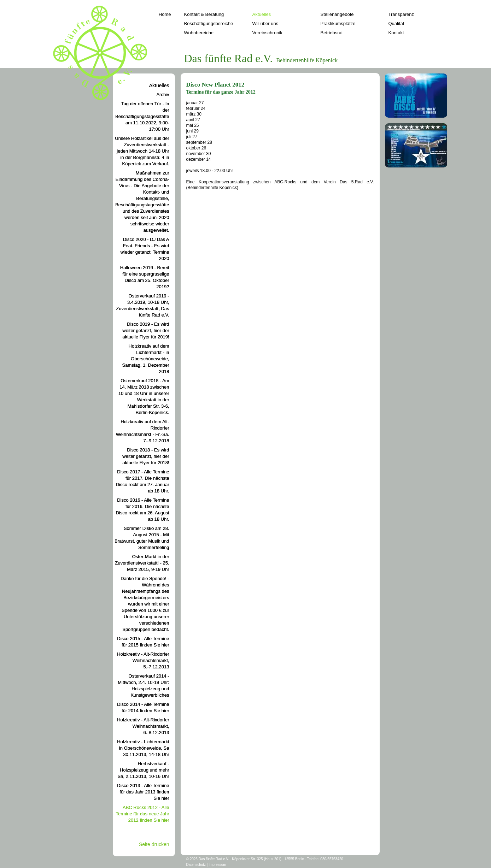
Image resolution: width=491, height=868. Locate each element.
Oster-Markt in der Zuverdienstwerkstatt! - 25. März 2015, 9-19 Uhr (142, 563)
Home (165, 14)
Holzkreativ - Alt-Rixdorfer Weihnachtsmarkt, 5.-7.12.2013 (143, 660)
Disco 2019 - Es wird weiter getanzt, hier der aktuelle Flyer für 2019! (146, 330)
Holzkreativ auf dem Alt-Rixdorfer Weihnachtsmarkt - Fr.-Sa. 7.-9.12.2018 (143, 431)
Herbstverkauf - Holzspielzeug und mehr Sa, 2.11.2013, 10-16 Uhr (144, 770)
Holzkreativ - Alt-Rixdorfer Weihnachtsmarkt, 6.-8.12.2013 (143, 726)
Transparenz (401, 14)
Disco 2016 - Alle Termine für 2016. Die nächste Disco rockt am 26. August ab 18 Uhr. (142, 510)
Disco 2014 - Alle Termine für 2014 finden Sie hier (143, 707)
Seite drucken (154, 844)
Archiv (163, 95)
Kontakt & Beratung (204, 14)
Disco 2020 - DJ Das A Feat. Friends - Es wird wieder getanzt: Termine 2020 (145, 249)
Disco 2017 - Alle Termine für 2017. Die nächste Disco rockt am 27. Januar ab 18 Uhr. (142, 481)
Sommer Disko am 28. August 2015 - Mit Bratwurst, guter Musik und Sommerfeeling (142, 538)
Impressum (217, 865)
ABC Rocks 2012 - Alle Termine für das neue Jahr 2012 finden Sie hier (142, 814)
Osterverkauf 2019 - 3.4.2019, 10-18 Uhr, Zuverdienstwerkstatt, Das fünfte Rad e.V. (142, 305)
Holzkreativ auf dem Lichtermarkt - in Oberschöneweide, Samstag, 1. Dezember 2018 (146, 359)
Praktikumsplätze (338, 23)
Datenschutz (196, 865)
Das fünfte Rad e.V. (214, 859)
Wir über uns (265, 23)
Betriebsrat (332, 33)
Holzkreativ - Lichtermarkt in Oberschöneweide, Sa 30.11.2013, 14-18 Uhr (143, 748)
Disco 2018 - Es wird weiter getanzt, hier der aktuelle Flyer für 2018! (146, 456)
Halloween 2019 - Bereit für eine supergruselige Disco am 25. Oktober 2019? (145, 277)
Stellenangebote (337, 14)
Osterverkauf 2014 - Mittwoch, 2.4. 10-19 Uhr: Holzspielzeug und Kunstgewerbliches (143, 686)
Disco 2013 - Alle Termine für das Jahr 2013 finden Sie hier (143, 792)
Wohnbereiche (199, 33)
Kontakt (396, 33)
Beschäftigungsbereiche (209, 23)
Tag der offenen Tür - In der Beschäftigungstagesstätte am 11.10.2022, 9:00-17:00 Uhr (142, 116)
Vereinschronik (267, 33)
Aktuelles (262, 14)
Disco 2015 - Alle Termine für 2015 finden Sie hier (143, 642)
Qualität (396, 23)
